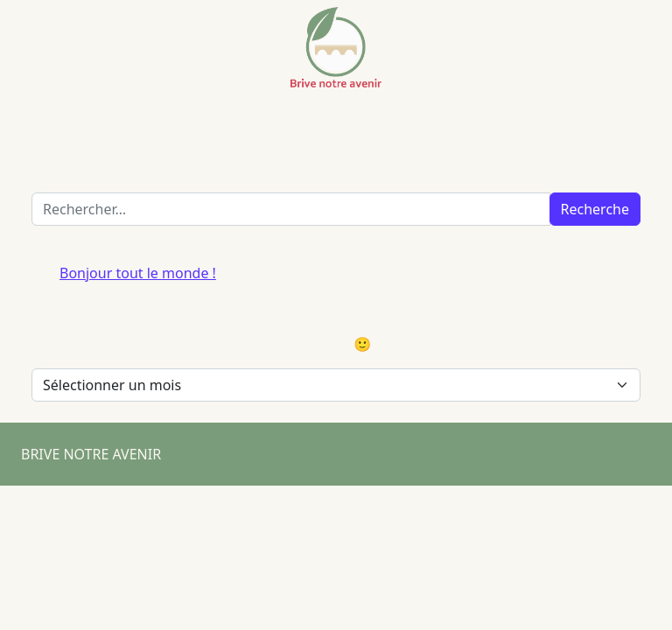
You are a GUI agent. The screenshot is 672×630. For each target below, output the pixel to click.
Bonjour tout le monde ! (138, 273)
